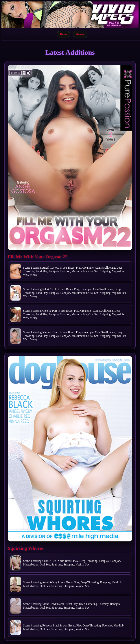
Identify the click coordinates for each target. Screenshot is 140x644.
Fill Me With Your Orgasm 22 (38, 257)
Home (64, 34)
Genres (80, 34)
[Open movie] (70, 157)
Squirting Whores (26, 548)
